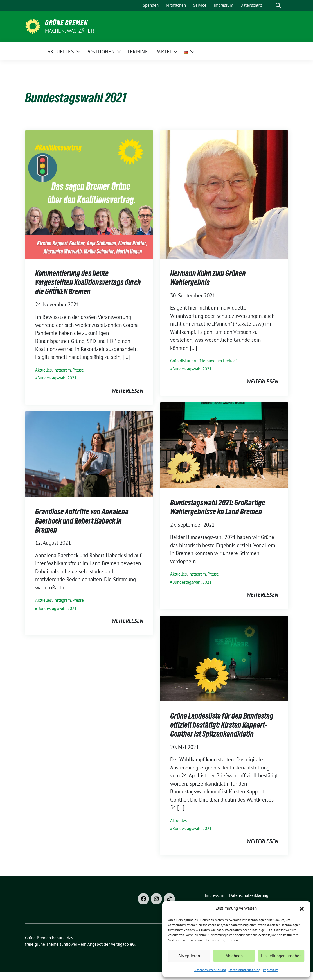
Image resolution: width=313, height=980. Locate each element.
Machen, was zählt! (70, 31)
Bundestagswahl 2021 (57, 378)
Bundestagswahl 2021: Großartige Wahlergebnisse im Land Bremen (218, 507)
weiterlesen (127, 391)
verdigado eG (123, 944)
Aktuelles (43, 370)
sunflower (68, 944)
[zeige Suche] (278, 5)
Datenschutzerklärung (210, 970)
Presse (78, 370)
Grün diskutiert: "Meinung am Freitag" (204, 361)
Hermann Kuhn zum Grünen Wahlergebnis (208, 278)
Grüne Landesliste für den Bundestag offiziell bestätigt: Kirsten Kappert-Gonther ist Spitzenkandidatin (222, 725)
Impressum (271, 970)
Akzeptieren (189, 956)
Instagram (62, 370)
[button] (302, 908)
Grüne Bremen (66, 23)
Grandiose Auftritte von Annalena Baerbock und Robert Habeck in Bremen (82, 521)
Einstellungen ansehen (281, 956)
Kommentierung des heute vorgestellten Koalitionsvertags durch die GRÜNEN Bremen (88, 282)
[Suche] (270, 5)
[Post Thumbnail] (89, 194)
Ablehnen (234, 956)
